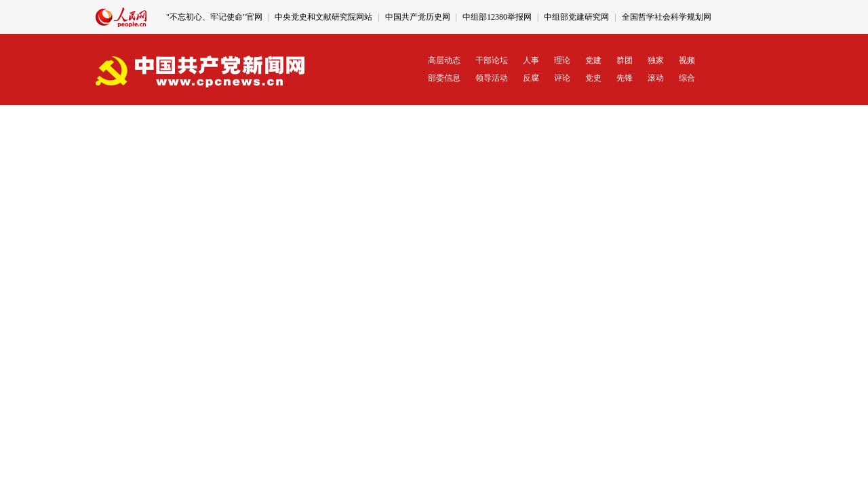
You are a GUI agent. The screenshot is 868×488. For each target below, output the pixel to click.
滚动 (656, 78)
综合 (687, 78)
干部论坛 (492, 60)
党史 (593, 78)
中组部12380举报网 (497, 17)
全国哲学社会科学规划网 (667, 17)
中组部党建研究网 (576, 17)
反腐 (531, 78)
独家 (656, 60)
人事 (531, 60)
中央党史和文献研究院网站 (323, 17)
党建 (593, 60)
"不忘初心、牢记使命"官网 (214, 17)
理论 (562, 60)
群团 (625, 60)
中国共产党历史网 (418, 17)
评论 (562, 78)
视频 (687, 60)
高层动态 (444, 60)
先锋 (625, 78)
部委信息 (444, 78)
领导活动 (492, 78)
